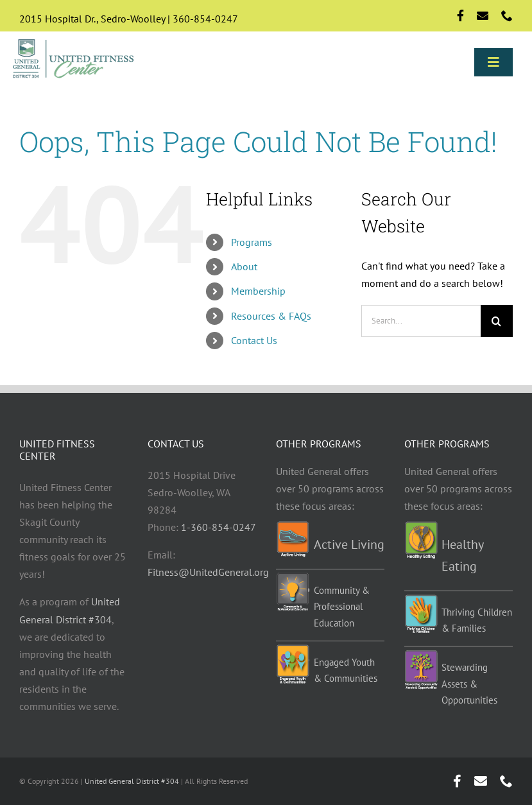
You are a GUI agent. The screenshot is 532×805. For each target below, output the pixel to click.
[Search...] (421, 321)
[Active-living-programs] (293, 526)
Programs (252, 242)
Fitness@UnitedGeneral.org (208, 572)
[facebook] (460, 15)
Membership (258, 291)
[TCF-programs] (421, 600)
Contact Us (254, 340)
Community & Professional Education (342, 607)
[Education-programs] (293, 578)
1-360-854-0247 (219, 527)
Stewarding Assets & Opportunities (469, 684)
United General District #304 (132, 781)
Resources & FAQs (271, 316)
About (244, 266)
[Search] (497, 321)
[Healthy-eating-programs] (421, 526)
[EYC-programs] (293, 650)
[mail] (483, 15)
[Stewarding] (421, 655)
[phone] (507, 15)
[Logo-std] (74, 41)
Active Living (349, 544)
